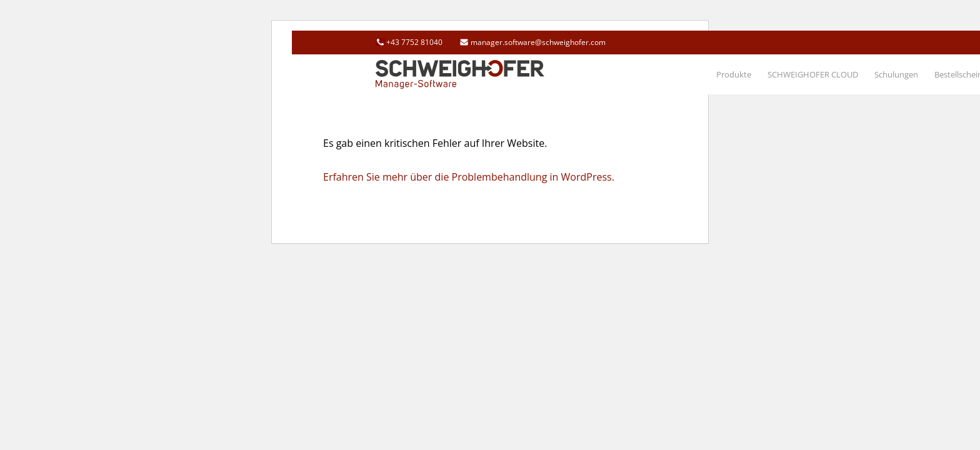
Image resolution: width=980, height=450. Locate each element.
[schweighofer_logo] (460, 74)
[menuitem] (734, 74)
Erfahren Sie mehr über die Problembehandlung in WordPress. (469, 177)
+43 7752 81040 (414, 42)
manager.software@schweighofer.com (538, 42)
